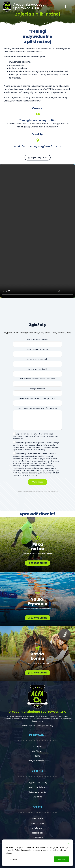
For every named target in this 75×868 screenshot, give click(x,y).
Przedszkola (38, 833)
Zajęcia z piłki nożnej (38, 782)
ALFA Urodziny (38, 823)
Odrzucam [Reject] (14, 859)
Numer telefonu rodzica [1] (38, 363)
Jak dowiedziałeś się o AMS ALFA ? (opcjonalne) (38, 420)
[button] (66, 7)
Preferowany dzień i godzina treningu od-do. (38, 403)
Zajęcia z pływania (37, 792)
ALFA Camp (37, 819)
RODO (38, 756)
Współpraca (38, 751)
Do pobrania (37, 746)
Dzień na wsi (37, 838)
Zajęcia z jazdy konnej (37, 787)
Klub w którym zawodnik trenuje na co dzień (38, 383)
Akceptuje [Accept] (62, 859)
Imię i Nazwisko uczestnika (38, 344)
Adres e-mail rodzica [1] (38, 373)
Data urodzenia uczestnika (38, 354)
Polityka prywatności (38, 761)
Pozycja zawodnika (38, 393)
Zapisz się (38, 797)
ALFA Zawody (37, 828)
